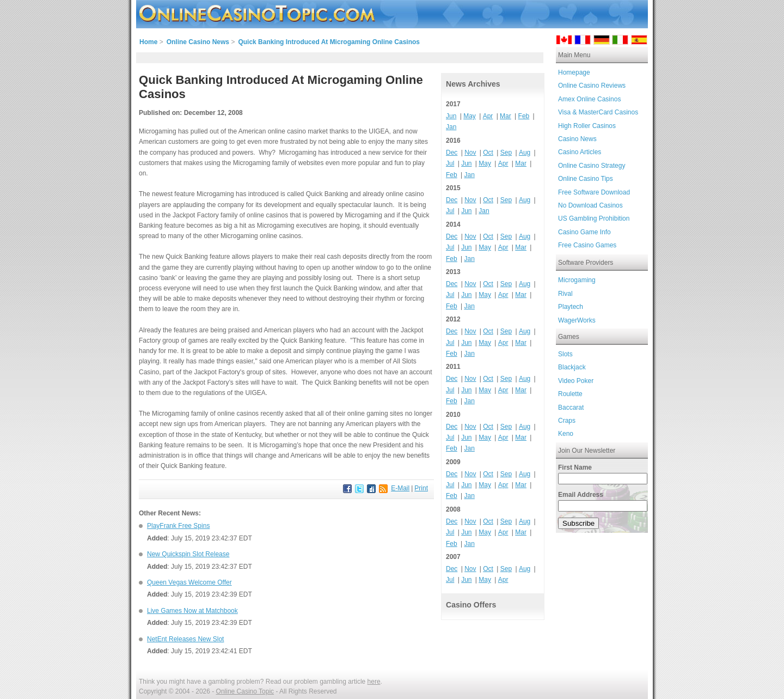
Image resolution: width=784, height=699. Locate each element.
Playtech (571, 307)
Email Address (581, 495)
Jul (450, 163)
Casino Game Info (584, 232)
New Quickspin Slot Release (188, 554)
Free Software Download (594, 192)
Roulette (570, 394)
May (470, 116)
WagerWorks (577, 320)
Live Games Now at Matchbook (192, 611)
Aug (525, 153)
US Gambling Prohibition (594, 218)
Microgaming (577, 280)
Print (421, 488)
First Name (575, 467)
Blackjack (572, 367)
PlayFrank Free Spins (178, 526)
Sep (506, 153)
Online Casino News (198, 42)
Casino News (577, 139)
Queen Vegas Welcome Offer (189, 582)
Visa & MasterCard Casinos (598, 112)
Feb (524, 116)
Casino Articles (580, 152)
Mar (506, 116)
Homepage (574, 72)
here (374, 682)
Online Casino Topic (245, 691)
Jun (451, 116)
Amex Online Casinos (589, 99)
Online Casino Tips (586, 179)
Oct (488, 153)
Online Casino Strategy (592, 166)
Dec (452, 153)
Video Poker (576, 381)
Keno (566, 434)
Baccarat (571, 408)
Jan (451, 127)
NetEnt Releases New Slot (185, 639)
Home (148, 42)
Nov (470, 153)
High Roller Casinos (587, 126)
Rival (565, 294)
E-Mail (400, 488)
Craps (567, 421)
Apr (488, 116)
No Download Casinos (590, 205)
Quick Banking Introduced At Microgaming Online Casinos (329, 42)
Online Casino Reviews (592, 86)
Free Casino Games (587, 245)
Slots (565, 354)
